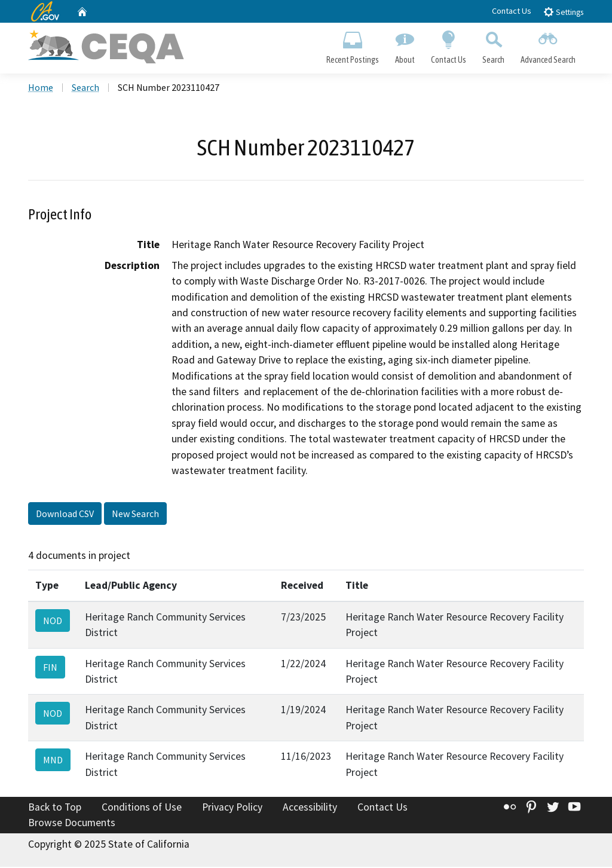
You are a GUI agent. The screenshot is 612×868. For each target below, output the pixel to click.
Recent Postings (352, 45)
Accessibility (310, 809)
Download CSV (65, 515)
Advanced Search (548, 45)
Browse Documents (72, 824)
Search (494, 45)
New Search (135, 515)
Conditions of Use (142, 809)
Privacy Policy (232, 809)
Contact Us (512, 11)
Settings (563, 12)
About (405, 45)
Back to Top (55, 809)
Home (41, 89)
